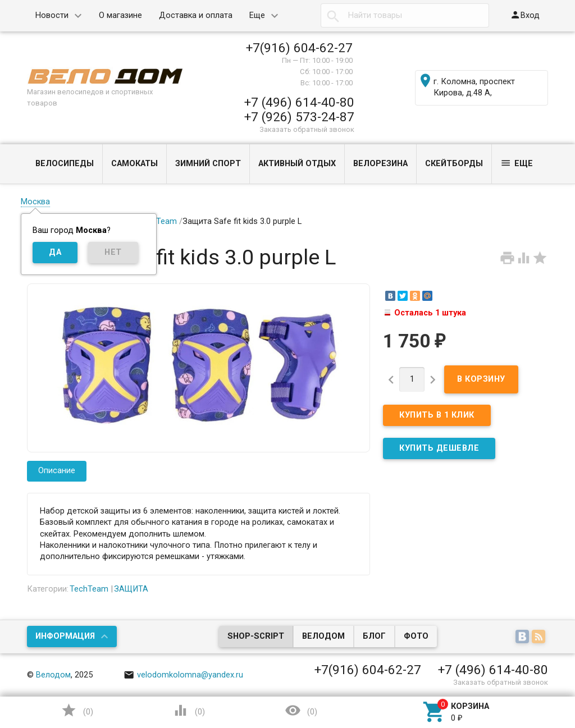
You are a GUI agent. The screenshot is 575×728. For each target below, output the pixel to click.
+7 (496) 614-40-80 (299, 102)
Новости (52, 15)
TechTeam (158, 221)
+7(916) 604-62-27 (299, 48)
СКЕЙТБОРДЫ (454, 164)
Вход (525, 15)
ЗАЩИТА (131, 589)
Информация (65, 636)
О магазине (120, 15)
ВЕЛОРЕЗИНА (380, 164)
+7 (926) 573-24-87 (299, 117)
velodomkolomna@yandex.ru (184, 675)
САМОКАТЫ (134, 164)
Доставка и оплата (196, 15)
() (77, 710)
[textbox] (405, 16)
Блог (374, 636)
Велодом (323, 636)
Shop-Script (256, 636)
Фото (416, 636)
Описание (57, 471)
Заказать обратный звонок (307, 129)
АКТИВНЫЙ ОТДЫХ (297, 164)
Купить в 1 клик (437, 415)
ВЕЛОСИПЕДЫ (65, 164)
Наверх (528, 674)
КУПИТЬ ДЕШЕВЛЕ (439, 448)
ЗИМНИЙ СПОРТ (208, 164)
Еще (257, 15)
